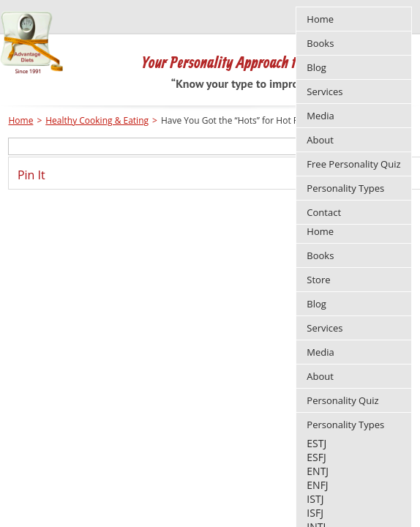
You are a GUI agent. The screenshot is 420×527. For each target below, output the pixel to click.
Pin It (31, 175)
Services (325, 328)
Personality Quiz (342, 400)
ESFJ (316, 457)
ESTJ (316, 443)
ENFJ (317, 485)
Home (320, 231)
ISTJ (315, 499)
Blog (316, 304)
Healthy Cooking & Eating (97, 120)
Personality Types (345, 425)
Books (320, 255)
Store (318, 280)
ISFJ (315, 513)
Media (320, 352)
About (320, 376)
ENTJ (318, 471)
